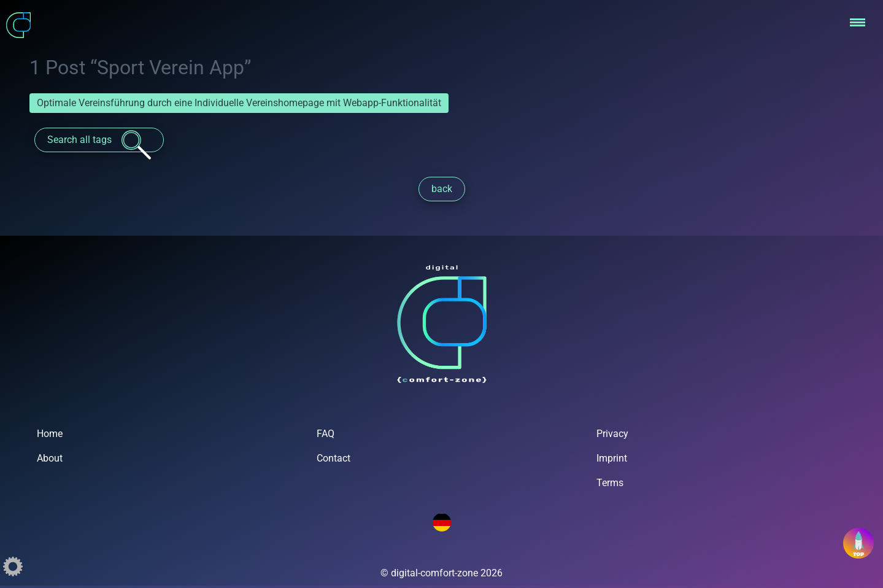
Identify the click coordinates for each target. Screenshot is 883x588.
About (50, 458)
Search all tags (99, 141)
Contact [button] (334, 458)
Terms (610, 483)
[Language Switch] (442, 522)
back (442, 189)
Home (50, 434)
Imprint (612, 458)
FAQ (326, 434)
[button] (855, 22)
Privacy (612, 434)
